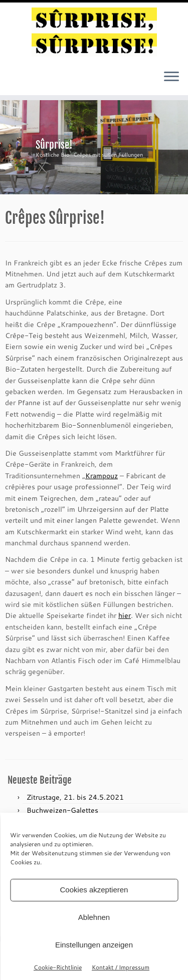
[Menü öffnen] (171, 77)
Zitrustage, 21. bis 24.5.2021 (75, 797)
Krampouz (102, 475)
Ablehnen (94, 917)
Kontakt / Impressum (121, 967)
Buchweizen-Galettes (62, 810)
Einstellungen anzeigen (94, 945)
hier (125, 615)
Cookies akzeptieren (94, 890)
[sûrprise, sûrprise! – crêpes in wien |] (94, 32)
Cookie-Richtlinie (58, 967)
